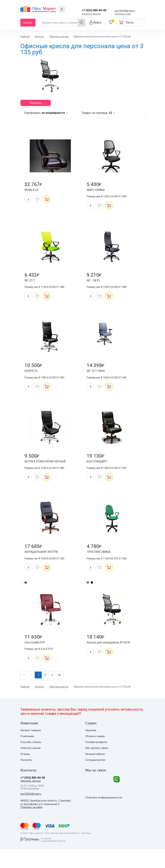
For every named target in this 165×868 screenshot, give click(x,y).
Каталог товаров (31, 746)
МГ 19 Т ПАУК (98, 378)
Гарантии (91, 746)
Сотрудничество (96, 777)
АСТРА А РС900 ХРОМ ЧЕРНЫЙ (48, 471)
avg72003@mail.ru (125, 11)
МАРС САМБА (98, 192)
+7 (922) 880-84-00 (94, 10)
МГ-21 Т (31, 285)
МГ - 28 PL (95, 285)
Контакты (27, 777)
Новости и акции (31, 765)
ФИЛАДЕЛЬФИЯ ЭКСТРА (44, 564)
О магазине (28, 752)
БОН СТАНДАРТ (99, 471)
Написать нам (122, 14)
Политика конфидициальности (105, 819)
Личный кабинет (96, 771)
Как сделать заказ (97, 765)
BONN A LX (33, 192)
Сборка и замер (95, 752)
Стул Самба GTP (37, 657)
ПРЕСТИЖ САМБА (101, 564)
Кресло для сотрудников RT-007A (112, 657)
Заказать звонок (91, 14)
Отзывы (26, 771)
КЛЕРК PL (33, 378)
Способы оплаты (31, 759)
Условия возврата (97, 759)
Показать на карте (32, 826)
